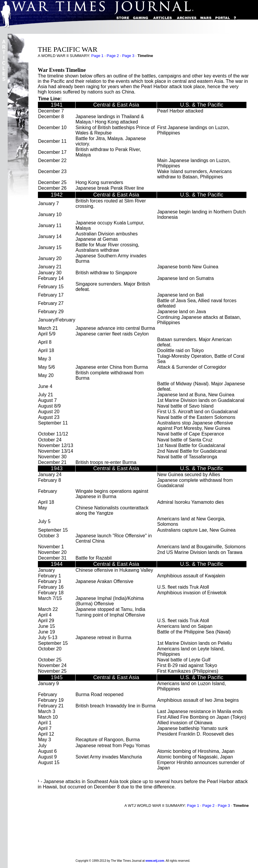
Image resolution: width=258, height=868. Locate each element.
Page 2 (113, 56)
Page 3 (128, 56)
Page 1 (97, 56)
